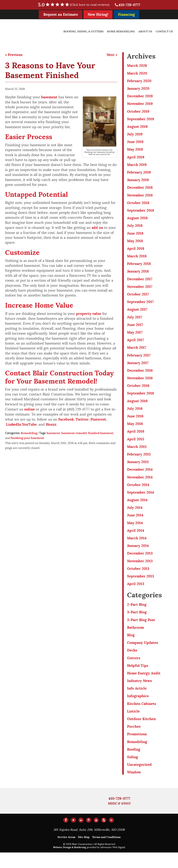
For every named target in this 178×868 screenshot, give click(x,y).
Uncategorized (139, 780)
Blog (131, 648)
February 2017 (139, 362)
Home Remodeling (121, 31)
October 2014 (138, 494)
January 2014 (138, 556)
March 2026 (137, 66)
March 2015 (137, 455)
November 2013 (140, 572)
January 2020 (138, 89)
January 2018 (138, 276)
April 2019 (136, 159)
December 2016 (140, 377)
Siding (133, 772)
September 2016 (141, 401)
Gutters (134, 671)
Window (134, 788)
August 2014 (137, 510)
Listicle (133, 725)
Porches (134, 741)
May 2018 (135, 245)
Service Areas (66, 853)
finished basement (101, 433)
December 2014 (140, 479)
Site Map (84, 853)
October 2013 (138, 580)
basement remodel (74, 433)
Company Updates (142, 655)
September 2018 (141, 214)
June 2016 (135, 424)
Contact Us (164, 31)
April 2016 (136, 440)
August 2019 (137, 128)
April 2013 (136, 595)
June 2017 (135, 331)
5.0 (76, 5)
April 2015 (136, 447)
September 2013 (141, 588)
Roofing (134, 764)
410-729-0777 (127, 5)
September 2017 (140, 307)
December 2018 (140, 190)
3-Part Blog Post (141, 632)
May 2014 (135, 533)
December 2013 (140, 564)
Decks (132, 663)
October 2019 (138, 113)
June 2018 (135, 237)
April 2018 (136, 253)
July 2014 (135, 518)
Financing (126, 14)
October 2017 (138, 299)
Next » (112, 55)
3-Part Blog (137, 624)
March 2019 (137, 167)
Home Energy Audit (144, 686)
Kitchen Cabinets (142, 718)
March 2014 (137, 549)
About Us (145, 31)
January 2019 (138, 183)
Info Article (137, 702)
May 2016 (135, 432)
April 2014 (136, 541)
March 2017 (137, 354)
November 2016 (140, 385)
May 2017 (135, 338)
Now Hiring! (98, 14)
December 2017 (140, 284)
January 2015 (138, 471)
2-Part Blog (137, 616)
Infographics (138, 710)
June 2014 (135, 525)
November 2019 (140, 105)
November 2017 (140, 292)
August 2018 (137, 222)
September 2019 (141, 120)
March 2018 (137, 260)
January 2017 (138, 370)
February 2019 (139, 175)
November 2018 (140, 198)
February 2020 (139, 81)
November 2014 (140, 486)
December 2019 (140, 97)
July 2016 (135, 416)
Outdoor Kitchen (141, 733)
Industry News (139, 694)
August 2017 (137, 315)
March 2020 (137, 74)
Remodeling (29, 433)
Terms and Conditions (106, 853)
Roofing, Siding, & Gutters (84, 31)
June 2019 (135, 144)
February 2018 (139, 268)
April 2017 (135, 346)
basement (53, 433)
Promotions (137, 749)
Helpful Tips (138, 679)
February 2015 (139, 463)
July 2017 (135, 323)
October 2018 (138, 206)
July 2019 (135, 136)
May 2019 (135, 152)
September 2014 (141, 502)
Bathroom (135, 640)
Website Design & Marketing (70, 863)
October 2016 (138, 393)
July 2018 (135, 229)
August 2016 (137, 409)
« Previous (14, 55)
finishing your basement (27, 438)
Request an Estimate (61, 14)
